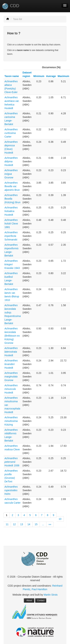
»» (50, 524)
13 (22, 524)
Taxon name (12, 76)
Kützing (11, 421)
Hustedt (11, 161)
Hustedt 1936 (12, 462)
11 (7, 524)
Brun (12, 186)
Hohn (11, 490)
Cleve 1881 (11, 224)
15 (36, 524)
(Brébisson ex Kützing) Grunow (12, 336)
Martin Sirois (51, 595)
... (43, 524)
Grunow (11, 174)
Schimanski (11, 236)
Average (51, 76)
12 (14, 524)
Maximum (63, 76)
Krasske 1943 (12, 264)
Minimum (39, 76)
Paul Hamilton (39, 589)
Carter (11, 133)
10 (60, 519)
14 (29, 524)
